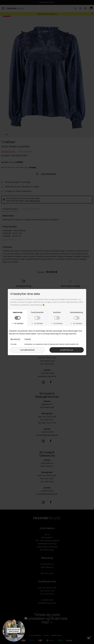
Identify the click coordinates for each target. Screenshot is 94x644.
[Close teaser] (26, 618)
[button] (14, 630)
